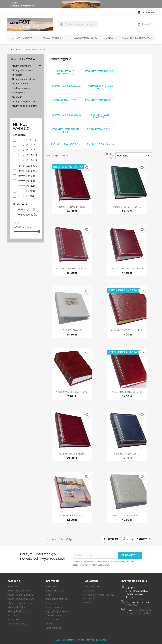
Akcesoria (17, 75)
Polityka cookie (53, 586)
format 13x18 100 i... (100, 129)
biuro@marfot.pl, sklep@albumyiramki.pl (139, 612)
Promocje (51, 603)
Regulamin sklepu (84, 38)
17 (132, 539)
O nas (109, 38)
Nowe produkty (54, 607)
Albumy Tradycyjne (22, 66)
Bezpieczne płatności (57, 599)
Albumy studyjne (20, 84)
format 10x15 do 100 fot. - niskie (28, 161)
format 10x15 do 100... (100, 71)
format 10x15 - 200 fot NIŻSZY (28, 145)
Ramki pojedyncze (21, 88)
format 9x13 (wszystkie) (28, 140)
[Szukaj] (78, 24)
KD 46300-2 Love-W (72, 330)
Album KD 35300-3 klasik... (72, 207)
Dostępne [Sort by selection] (134, 156)
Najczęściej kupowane (58, 611)
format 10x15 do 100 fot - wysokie (28, 156)
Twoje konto (91, 581)
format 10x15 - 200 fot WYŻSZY (28, 150)
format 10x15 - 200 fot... (100, 87)
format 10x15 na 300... (100, 100)
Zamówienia (90, 591)
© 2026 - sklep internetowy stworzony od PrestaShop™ (81, 640)
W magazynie (28, 215)
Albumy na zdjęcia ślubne (25, 106)
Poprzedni (110, 539)
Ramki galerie (19, 93)
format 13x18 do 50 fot (28, 186)
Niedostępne (28, 210)
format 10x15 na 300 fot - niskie (28, 166)
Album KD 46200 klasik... (127, 454)
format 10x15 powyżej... (100, 116)
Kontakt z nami (53, 615)
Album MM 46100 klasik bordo (72, 392)
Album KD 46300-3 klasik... (127, 207)
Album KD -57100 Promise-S (127, 516)
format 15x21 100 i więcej (28, 191)
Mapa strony (52, 619)
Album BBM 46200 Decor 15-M (127, 330)
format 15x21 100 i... (100, 144)
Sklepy (49, 624)
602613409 (132, 605)
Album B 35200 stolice (72, 516)
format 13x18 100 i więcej (28, 181)
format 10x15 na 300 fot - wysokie (28, 171)
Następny (144, 539)
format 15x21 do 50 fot (28, 196)
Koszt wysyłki (53, 38)
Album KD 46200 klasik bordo (72, 268)
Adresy (87, 602)
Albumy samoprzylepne (24, 79)
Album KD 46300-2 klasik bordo (127, 268)
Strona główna (23, 38)
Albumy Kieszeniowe (136, 38)
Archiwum (17, 97)
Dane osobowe (92, 586)
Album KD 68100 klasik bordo (127, 392)
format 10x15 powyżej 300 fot (28, 176)
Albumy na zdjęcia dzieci (24, 101)
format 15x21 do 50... (66, 144)
